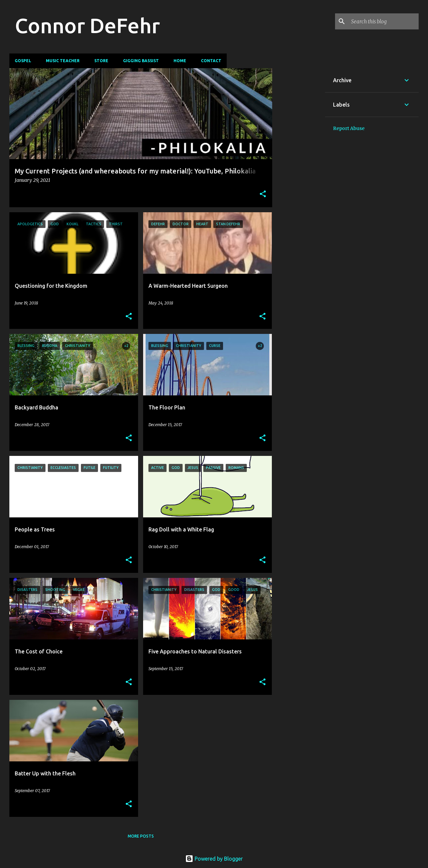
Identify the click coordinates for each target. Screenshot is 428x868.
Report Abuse (349, 128)
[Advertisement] (299, 168)
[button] (263, 194)
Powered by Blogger (214, 859)
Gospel (23, 61)
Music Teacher (63, 61)
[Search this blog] (384, 21)
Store (101, 61)
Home (180, 61)
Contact (211, 61)
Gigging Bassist (141, 61)
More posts (141, 836)
